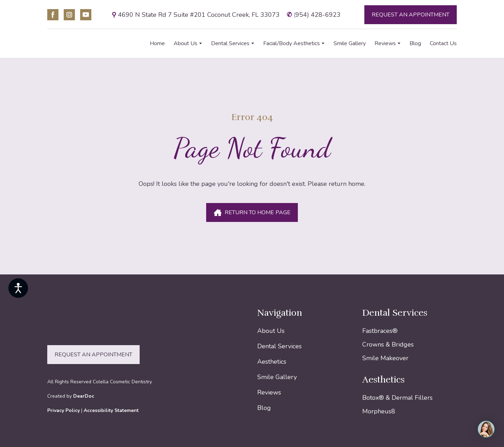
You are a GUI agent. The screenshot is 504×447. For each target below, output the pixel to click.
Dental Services (230, 43)
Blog (415, 43)
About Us (185, 43)
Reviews (385, 43)
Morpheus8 (379, 411)
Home (157, 43)
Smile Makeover (385, 358)
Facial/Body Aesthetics (292, 43)
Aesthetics (272, 362)
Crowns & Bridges (388, 344)
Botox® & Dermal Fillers (397, 398)
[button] (53, 15)
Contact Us (443, 43)
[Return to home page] (85, 44)
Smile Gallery (350, 43)
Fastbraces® (380, 331)
